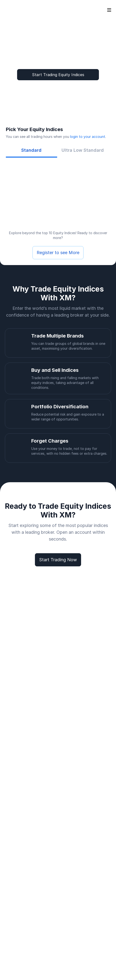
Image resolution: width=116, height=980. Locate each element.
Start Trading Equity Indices (58, 75)
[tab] (32, 150)
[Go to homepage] (12, 10)
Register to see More (58, 253)
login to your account (88, 137)
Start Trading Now (58, 560)
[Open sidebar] (109, 10)
